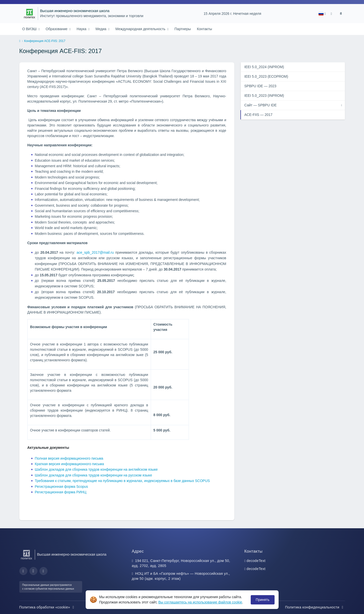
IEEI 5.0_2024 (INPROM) (264, 67)
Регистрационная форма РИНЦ (61, 492)
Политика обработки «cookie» (47, 607)
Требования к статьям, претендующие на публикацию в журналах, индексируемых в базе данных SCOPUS (122, 481)
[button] (322, 14)
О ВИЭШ (30, 29)
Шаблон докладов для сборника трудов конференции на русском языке (94, 475)
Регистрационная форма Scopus (62, 487)
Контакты (204, 29)
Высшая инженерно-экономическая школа (75, 11)
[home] (20, 41)
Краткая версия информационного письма (69, 464)
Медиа (101, 29)
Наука (82, 29)
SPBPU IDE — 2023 (261, 86)
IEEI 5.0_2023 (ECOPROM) (266, 76)
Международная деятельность (141, 29)
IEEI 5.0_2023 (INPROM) (264, 96)
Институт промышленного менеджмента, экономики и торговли (92, 16)
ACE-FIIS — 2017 (258, 115)
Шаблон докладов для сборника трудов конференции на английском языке (96, 469)
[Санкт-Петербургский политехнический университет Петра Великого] (30, 14)
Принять (263, 600)
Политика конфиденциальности (315, 607)
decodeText (256, 561)
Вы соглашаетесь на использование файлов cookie (200, 602)
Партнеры (183, 29)
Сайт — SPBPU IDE (261, 105)
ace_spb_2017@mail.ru (95, 252)
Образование (57, 29)
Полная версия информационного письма (69, 458)
